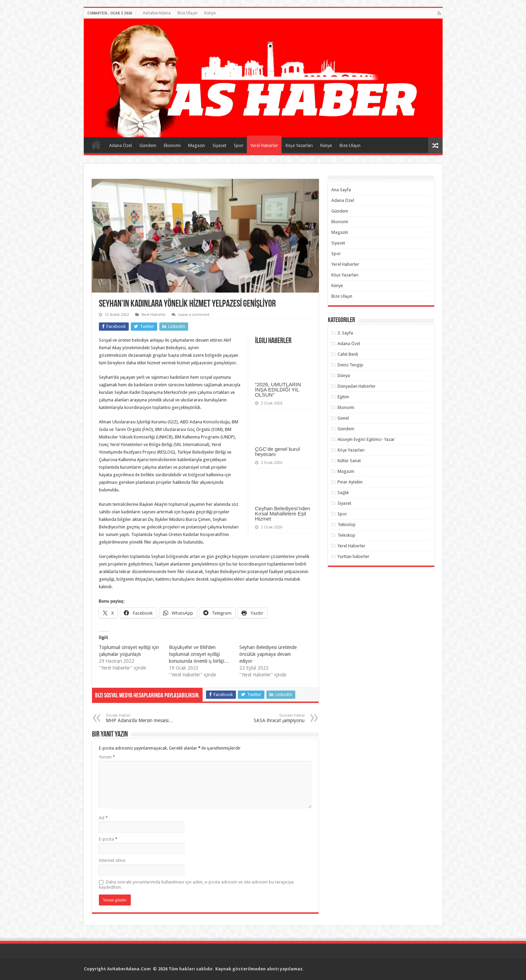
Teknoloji (346, 525)
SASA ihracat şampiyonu (270, 718)
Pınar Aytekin (350, 482)
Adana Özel (121, 145)
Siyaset (219, 145)
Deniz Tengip (350, 365)
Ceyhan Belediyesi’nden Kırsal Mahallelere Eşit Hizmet (283, 514)
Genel (343, 418)
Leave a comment (194, 315)
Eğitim (343, 397)
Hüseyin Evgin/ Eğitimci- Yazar (366, 439)
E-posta (108, 839)
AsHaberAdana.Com (129, 969)
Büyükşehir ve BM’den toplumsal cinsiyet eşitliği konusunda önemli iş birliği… (199, 654)
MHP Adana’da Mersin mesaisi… (141, 718)
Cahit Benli (348, 354)
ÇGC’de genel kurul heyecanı (278, 452)
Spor (239, 145)
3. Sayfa (345, 333)
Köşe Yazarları (299, 145)
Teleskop (346, 535)
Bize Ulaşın (187, 13)
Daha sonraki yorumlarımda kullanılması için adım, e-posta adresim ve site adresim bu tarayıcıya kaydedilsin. (196, 885)
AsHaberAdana (157, 13)
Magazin (197, 145)
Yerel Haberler (264, 145)
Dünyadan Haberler (357, 386)
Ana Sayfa (96, 145)
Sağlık (343, 493)
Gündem (148, 145)
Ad (103, 818)
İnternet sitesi (112, 860)
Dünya (344, 375)
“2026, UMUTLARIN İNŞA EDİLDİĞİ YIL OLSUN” (278, 390)
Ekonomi (172, 145)
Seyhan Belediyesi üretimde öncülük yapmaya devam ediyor (268, 654)
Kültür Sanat (349, 461)
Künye (210, 13)
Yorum (107, 757)
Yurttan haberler (353, 556)
